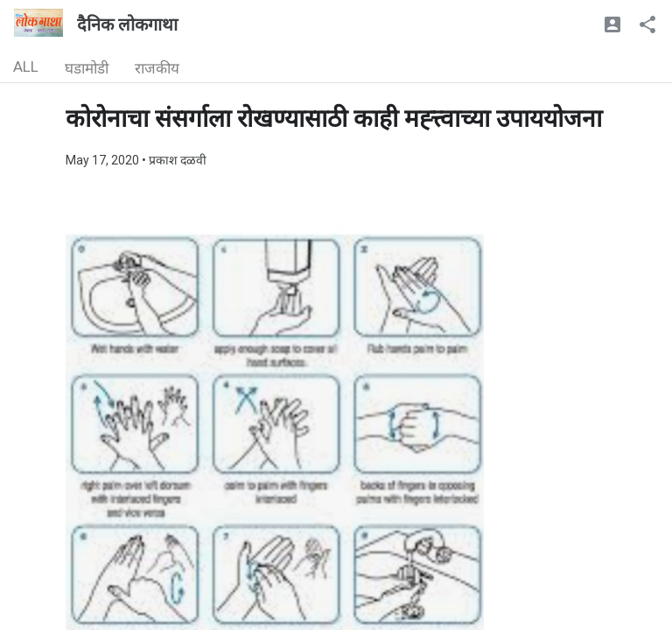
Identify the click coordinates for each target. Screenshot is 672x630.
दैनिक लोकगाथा (127, 24)
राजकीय (157, 68)
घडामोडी (87, 68)
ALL (26, 66)
